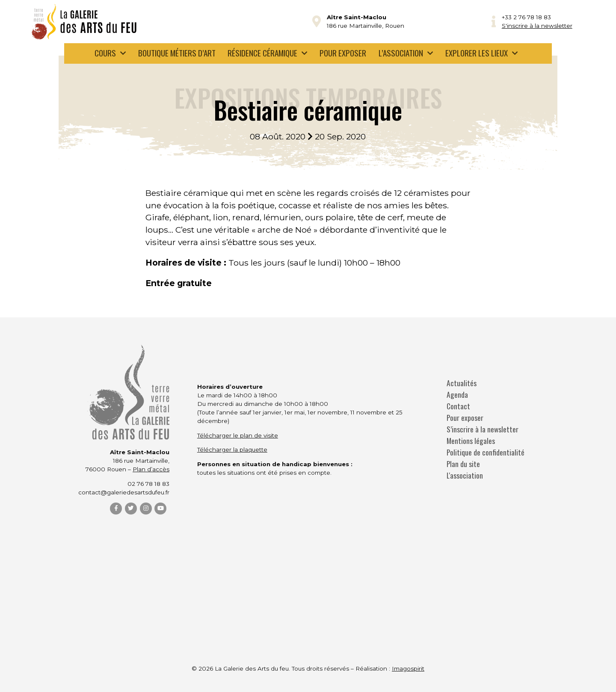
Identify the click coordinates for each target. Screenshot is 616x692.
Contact (458, 406)
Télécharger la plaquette (232, 450)
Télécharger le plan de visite (238, 435)
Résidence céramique (262, 53)
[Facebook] (116, 509)
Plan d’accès (151, 469)
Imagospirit (408, 668)
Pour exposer (343, 53)
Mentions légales (471, 441)
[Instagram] (146, 509)
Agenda (457, 395)
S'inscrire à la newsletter (537, 26)
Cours (105, 53)
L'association (465, 475)
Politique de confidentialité (486, 452)
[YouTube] (160, 509)
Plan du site (463, 464)
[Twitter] (131, 509)
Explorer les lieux (477, 53)
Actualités (462, 383)
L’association (401, 53)
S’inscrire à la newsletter (483, 429)
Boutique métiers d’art (177, 53)
